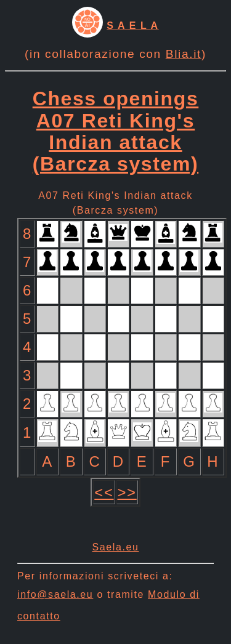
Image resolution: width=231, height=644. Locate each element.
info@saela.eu (55, 594)
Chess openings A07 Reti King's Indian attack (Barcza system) (116, 131)
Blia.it (184, 54)
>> (127, 492)
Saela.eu (116, 547)
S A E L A (132, 26)
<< (104, 492)
